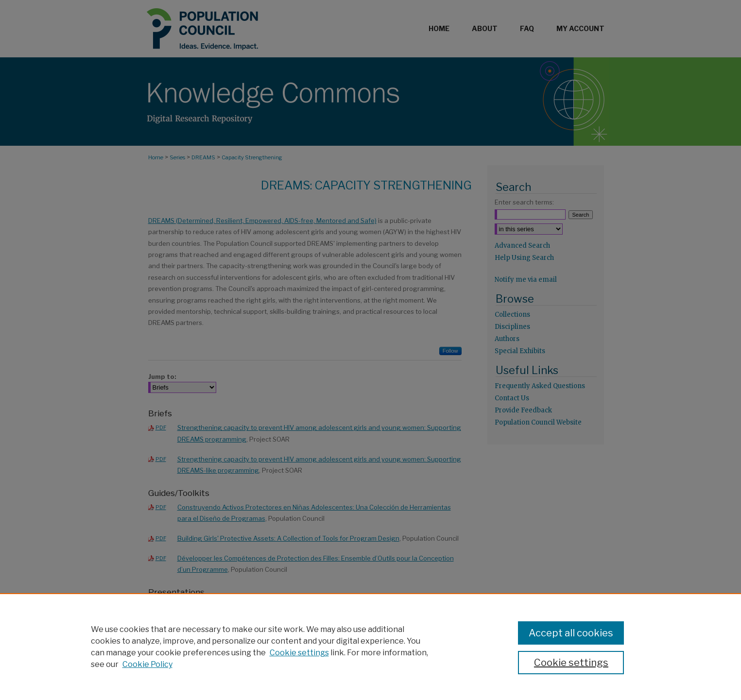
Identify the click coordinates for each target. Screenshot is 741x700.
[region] (370, 647)
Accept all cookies (571, 633)
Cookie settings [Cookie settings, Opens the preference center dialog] (571, 663)
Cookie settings (299, 653)
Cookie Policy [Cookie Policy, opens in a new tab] (147, 664)
